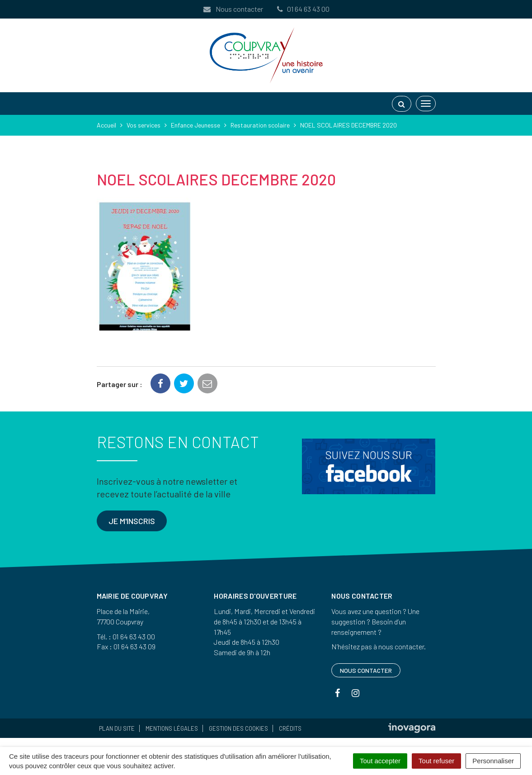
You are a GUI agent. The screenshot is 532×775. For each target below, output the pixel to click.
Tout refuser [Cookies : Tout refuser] (436, 761)
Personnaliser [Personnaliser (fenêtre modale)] (493, 761)
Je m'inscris (132, 521)
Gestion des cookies (238, 728)
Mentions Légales (172, 728)
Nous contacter (233, 9)
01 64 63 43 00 (303, 9)
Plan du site (117, 728)
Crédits (290, 728)
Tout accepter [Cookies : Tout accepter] (380, 761)
